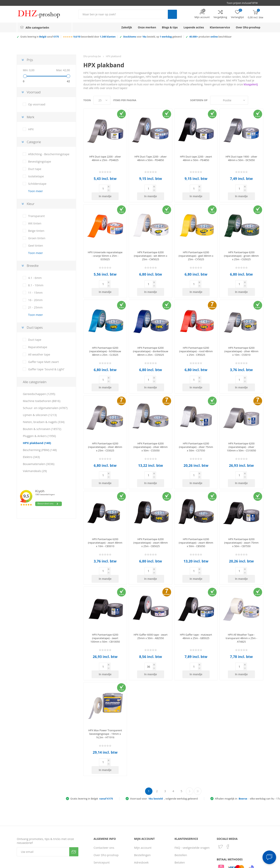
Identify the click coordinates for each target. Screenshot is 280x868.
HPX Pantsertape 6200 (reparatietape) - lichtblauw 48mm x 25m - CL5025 (105, 336)
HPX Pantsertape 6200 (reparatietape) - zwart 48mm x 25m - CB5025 (151, 512)
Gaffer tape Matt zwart (43, 362)
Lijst (260, 100)
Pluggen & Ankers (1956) (39, 436)
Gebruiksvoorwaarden (109, 834)
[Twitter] (220, 792)
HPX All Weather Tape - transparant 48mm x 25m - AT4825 (241, 599)
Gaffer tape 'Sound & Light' (46, 369)
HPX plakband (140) (37, 443)
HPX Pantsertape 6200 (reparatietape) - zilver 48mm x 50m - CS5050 (151, 424)
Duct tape (35, 169)
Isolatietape (36, 176)
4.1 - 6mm (35, 278)
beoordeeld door (95, 37)
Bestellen (181, 801)
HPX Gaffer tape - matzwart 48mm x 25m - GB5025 (196, 597)
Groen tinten (37, 238)
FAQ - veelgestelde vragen (192, 793)
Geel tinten (35, 245)
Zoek (172, 14)
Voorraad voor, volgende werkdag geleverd (164, 744)
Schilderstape (37, 184)
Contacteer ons (104, 793)
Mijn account (202, 17)
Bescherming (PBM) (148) (40, 450)
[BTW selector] (244, 3)
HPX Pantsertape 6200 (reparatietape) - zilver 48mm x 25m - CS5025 (105, 424)
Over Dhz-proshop (106, 801)
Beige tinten (36, 231)
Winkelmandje (144, 834)
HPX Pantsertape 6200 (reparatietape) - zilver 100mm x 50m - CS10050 (241, 424)
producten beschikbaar (210, 37)
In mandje (111, 188)
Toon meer (35, 191)
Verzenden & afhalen (189, 815)
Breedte (33, 266)
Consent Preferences (195, 864)
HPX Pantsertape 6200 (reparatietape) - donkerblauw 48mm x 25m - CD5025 (151, 336)
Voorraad (34, 92)
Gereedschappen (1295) (39, 394)
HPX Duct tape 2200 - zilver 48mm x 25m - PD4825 (105, 158)
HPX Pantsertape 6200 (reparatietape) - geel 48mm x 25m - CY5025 (196, 248)
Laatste (198, 737)
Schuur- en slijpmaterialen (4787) (45, 408)
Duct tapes (35, 327)
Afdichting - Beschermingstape (49, 154)
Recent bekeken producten (145, 817)
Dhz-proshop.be (92, 56)
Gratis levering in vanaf (39, 37)
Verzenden (74, 797)
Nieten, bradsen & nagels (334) (44, 422)
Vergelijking (220, 17)
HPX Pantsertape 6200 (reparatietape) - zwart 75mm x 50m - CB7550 (241, 512)
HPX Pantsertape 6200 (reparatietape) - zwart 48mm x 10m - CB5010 (105, 512)
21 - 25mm (35, 307)
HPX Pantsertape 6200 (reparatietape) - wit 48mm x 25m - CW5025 (150, 248)
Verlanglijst (141, 841)
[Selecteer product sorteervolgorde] (229, 100)
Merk (30, 117)
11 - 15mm (35, 293)
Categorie (34, 142)
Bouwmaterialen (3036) (38, 464)
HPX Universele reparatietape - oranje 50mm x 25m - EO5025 (105, 248)
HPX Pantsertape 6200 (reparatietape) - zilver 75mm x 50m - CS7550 (196, 424)
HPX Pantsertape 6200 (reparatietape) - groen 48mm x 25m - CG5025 (241, 248)
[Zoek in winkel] (123, 14)
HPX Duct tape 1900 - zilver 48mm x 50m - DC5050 (241, 158)
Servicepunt (102, 808)
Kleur (31, 204)
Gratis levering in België (92, 744)
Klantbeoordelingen (107, 841)
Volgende (190, 737)
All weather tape (39, 354)
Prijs (30, 60)
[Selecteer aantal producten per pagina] (102, 100)
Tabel (253, 100)
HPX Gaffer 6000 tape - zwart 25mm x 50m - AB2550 (150, 597)
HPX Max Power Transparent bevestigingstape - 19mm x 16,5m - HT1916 (105, 687)
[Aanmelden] (43, 797)
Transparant (36, 216)
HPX (31, 129)
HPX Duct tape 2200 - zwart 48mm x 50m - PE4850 (196, 158)
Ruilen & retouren (187, 823)
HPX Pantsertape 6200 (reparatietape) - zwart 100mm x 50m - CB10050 (105, 599)
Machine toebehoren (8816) (42, 401)
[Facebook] (228, 792)
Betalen (180, 808)
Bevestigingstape (39, 161)
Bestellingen (142, 801)
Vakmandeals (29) (35, 471)
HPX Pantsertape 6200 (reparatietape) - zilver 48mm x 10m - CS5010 (241, 336)
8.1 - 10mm (36, 285)
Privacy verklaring (105, 827)
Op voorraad (37, 104)
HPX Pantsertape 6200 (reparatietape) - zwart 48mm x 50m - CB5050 (196, 512)
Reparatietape (38, 347)
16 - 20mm (35, 300)
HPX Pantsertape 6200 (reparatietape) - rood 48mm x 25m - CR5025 (196, 336)
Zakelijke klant (184, 830)
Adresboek (141, 808)
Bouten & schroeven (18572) (42, 429)
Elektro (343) (31, 457)
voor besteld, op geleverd (152, 37)
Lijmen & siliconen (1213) (40, 415)
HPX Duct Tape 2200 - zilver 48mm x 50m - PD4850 (151, 158)
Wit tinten (35, 223)
